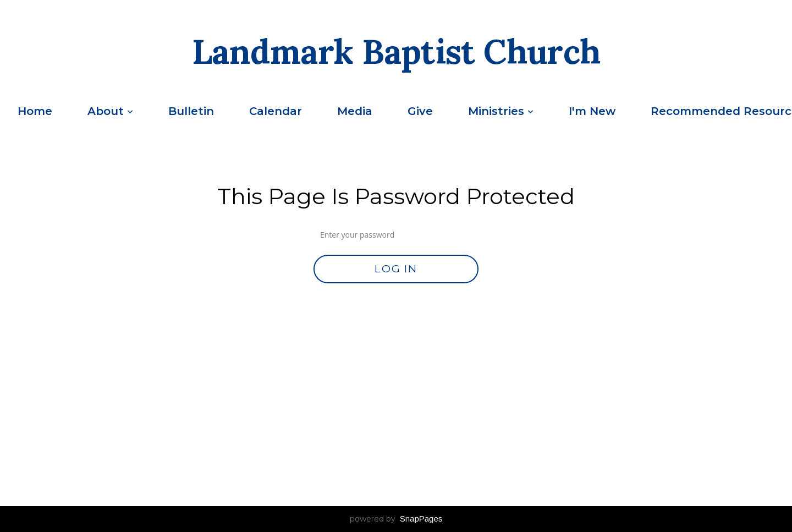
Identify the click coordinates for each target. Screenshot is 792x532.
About (110, 111)
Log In (396, 269)
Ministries (501, 111)
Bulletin (191, 111)
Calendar (276, 111)
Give (420, 111)
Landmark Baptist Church (396, 52)
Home (35, 111)
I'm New (592, 111)
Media (355, 111)
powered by (396, 519)
